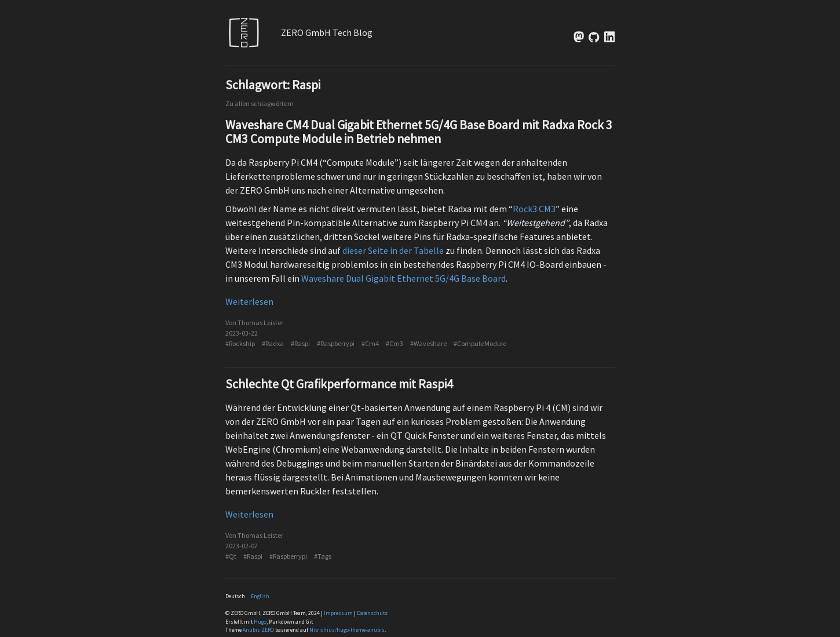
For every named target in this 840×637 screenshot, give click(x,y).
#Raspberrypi (336, 343)
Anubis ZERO (258, 630)
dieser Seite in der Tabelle (393, 250)
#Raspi (300, 343)
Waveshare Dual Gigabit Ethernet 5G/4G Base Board (403, 278)
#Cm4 (370, 343)
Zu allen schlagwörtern (260, 103)
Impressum (338, 613)
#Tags (323, 556)
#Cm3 (395, 343)
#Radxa (273, 343)
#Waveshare (428, 343)
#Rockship (240, 343)
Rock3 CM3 (534, 209)
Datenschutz (372, 613)
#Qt (231, 556)
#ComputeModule (480, 343)
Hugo (260, 622)
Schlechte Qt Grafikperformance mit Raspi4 (339, 384)
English (260, 596)
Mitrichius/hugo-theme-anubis (347, 630)
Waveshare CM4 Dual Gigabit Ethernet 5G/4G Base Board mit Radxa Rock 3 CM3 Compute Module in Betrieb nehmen (419, 132)
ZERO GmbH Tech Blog (327, 32)
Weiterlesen (249, 301)
